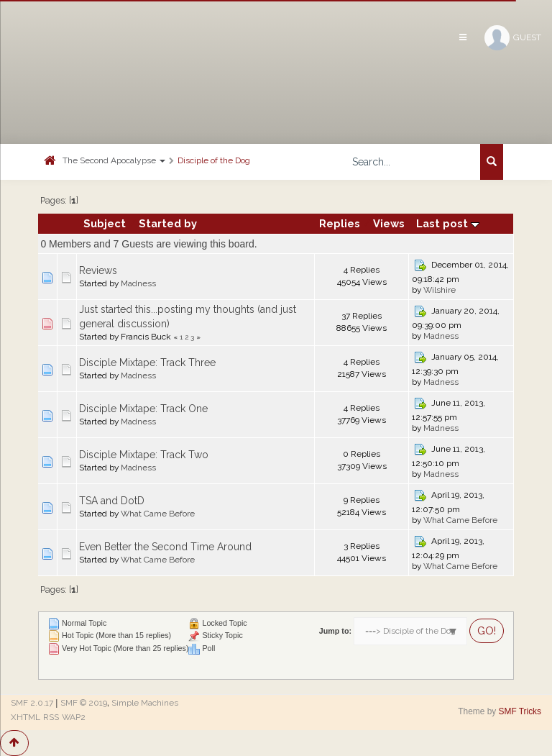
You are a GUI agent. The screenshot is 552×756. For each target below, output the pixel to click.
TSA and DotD (112, 501)
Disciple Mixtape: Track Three (147, 363)
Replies (340, 223)
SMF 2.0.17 (32, 703)
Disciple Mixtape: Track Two (144, 455)
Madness (138, 283)
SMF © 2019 (84, 703)
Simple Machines (145, 703)
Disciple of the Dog (214, 160)
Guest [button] (513, 38)
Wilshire (440, 290)
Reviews (98, 270)
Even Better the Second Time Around (165, 547)
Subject (105, 223)
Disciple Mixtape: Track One (143, 409)
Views (389, 223)
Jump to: (335, 631)
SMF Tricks (520, 711)
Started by (168, 223)
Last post (448, 223)
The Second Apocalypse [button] (114, 160)
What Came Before (158, 514)
